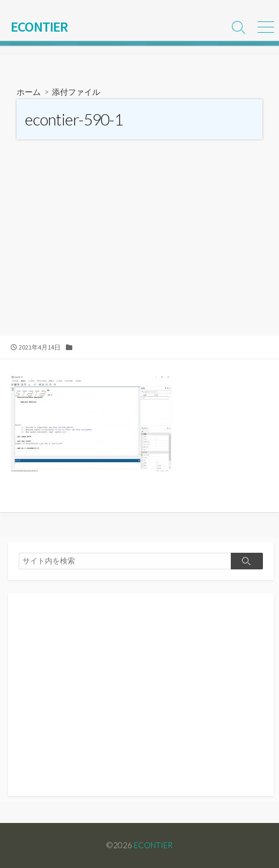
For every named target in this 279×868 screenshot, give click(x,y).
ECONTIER (153, 845)
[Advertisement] (139, 253)
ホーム (29, 92)
